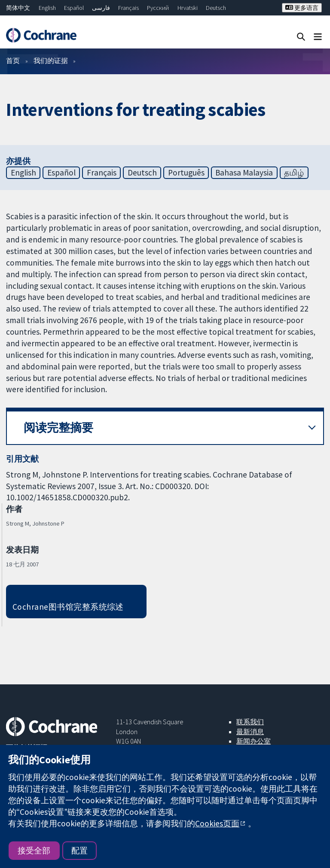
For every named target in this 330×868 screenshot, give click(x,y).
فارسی (101, 8)
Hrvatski (188, 8)
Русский (158, 8)
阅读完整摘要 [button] (58, 428)
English (47, 8)
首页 (13, 60)
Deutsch (216, 8)
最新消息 (250, 732)
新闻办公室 (254, 741)
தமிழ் (294, 172)
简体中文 (18, 8)
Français (128, 8)
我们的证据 (51, 60)
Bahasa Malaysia (244, 172)
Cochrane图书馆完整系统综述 (68, 607)
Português (186, 172)
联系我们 (250, 722)
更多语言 (302, 8)
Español (74, 8)
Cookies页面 (217, 823)
